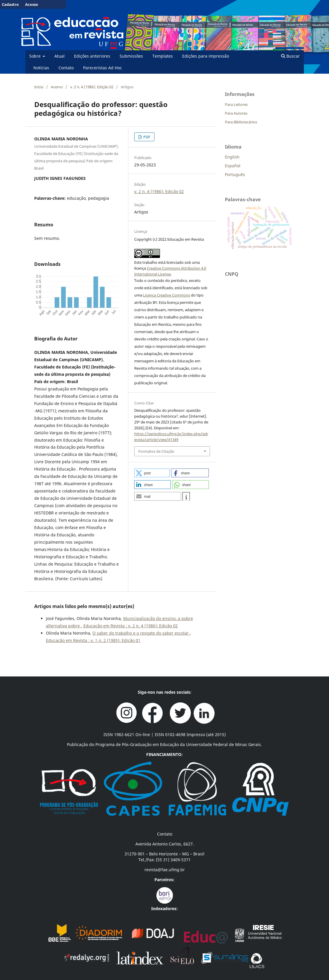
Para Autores (236, 113)
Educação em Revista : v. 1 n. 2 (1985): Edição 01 (93, 640)
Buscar (290, 56)
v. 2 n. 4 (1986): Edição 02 (92, 87)
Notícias (41, 68)
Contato (66, 68)
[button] (152, 473)
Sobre (36, 56)
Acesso (32, 4)
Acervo (57, 87)
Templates (163, 56)
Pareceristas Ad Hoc (103, 68)
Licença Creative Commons (167, 295)
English (232, 157)
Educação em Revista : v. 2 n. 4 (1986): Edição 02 (131, 626)
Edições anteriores (92, 56)
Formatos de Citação (156, 451)
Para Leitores (236, 104)
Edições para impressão (206, 56)
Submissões (131, 56)
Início (39, 87)
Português (235, 174)
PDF (146, 137)
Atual (60, 56)
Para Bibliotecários (241, 122)
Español (233, 166)
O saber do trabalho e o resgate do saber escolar (141, 633)
